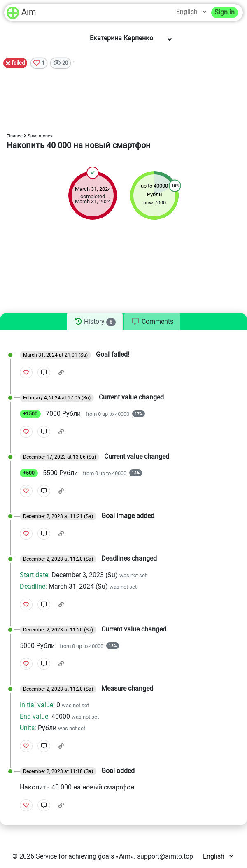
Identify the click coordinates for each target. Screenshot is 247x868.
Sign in (225, 12)
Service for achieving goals (75, 856)
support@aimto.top (165, 856)
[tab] (94, 322)
